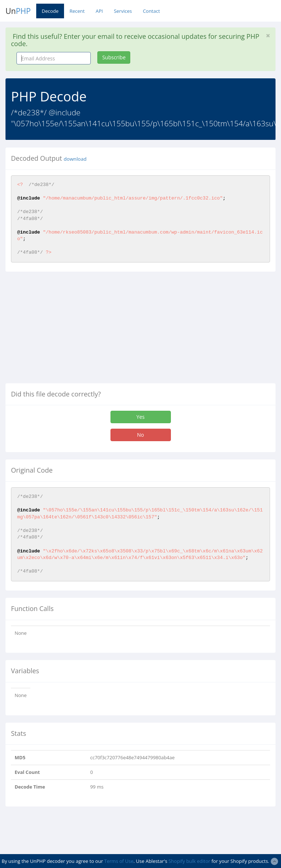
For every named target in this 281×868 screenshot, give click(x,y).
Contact (151, 11)
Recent (77, 11)
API (99, 11)
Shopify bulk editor (189, 861)
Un (18, 11)
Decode (50, 11)
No (141, 435)
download (75, 159)
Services (123, 11)
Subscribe (114, 57)
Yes (140, 417)
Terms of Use (119, 861)
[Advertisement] (67, 330)
